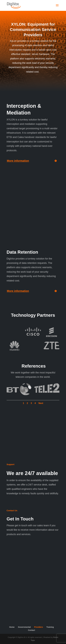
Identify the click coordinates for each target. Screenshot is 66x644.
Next (41, 403)
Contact (32, 630)
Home (12, 627)
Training (50, 627)
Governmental (24, 627)
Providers (39, 627)
